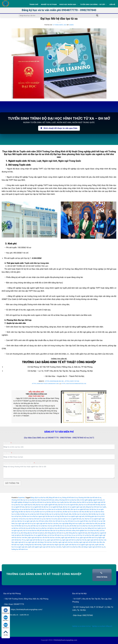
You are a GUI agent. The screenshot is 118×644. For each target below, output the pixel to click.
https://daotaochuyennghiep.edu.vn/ (74, 384)
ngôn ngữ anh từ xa (21, 542)
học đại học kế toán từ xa (35, 519)
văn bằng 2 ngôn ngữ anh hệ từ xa (92, 547)
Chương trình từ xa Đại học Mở (69, 500)
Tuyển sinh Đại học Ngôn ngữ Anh (53, 545)
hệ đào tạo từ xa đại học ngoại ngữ (33, 516)
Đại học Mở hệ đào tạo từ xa (59, 19)
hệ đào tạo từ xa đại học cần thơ (73, 512)
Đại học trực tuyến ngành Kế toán (47, 505)
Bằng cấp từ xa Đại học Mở (39, 498)
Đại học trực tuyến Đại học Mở (25, 505)
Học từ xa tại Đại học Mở (31, 530)
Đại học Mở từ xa (82, 502)
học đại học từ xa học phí (52, 519)
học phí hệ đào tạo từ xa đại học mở (79, 526)
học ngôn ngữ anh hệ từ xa (24, 523)
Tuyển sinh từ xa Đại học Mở (71, 547)
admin (71, 25)
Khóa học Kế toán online (68, 530)
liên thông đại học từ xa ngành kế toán (34, 535)
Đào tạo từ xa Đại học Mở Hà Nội (59, 509)
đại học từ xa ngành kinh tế (34, 507)
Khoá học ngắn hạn (68, 4)
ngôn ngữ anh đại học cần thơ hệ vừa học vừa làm (44, 537)
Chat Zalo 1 (6, 618)
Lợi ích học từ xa (69, 535)
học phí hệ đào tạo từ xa (58, 526)
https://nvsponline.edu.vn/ (55, 381)
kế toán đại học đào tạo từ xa (49, 530)
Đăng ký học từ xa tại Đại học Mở (22, 509)
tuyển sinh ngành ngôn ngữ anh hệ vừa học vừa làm (44, 547)
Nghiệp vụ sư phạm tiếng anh (102, 626)
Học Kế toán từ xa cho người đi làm (77, 521)
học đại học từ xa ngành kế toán (71, 519)
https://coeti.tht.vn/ (72, 381)
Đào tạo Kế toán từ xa (41, 509)
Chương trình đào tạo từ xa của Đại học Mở (26, 500)
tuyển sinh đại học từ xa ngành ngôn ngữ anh (80, 545)
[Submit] (97, 16)
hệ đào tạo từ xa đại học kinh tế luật (32, 514)
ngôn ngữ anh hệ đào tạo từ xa (36, 540)
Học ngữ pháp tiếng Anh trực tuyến (71, 523)
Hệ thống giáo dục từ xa (93, 516)
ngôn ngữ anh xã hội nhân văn (89, 542)
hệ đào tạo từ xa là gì (52, 516)
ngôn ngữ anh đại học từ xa (70, 537)
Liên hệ (112, 4)
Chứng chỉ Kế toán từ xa (70, 498)
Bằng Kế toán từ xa (55, 498)
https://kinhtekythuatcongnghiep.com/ (46, 384)
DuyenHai (21, 498)
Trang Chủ (34, 4)
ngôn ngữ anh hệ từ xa (54, 540)
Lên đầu (6, 633)
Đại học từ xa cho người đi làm (68, 505)
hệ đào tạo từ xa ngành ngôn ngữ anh (72, 516)
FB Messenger (6, 611)
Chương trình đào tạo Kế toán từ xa (90, 498)
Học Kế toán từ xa (58, 521)
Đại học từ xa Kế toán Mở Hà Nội (89, 505)
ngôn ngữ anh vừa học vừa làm (68, 542)
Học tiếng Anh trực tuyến (93, 528)
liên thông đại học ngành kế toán (77, 533)
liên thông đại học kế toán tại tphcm (33, 533)
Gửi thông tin (12, 483)
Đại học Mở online (70, 502)
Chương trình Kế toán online (49, 500)
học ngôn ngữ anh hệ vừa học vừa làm (46, 523)
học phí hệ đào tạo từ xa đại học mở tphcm (40, 528)
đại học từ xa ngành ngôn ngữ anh (74, 507)
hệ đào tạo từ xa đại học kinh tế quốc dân (58, 514)
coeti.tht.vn (24, 615)
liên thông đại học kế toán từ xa (55, 533)
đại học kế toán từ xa (39, 502)
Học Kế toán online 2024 (44, 521)
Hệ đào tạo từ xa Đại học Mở (81, 514)
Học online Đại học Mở (90, 523)
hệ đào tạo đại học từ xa (26, 512)
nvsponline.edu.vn (11, 615)
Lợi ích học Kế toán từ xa (55, 535)
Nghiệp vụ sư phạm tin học (82, 626)
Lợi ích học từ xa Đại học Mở (85, 535)
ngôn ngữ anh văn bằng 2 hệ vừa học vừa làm (43, 542)
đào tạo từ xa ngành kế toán (80, 509)
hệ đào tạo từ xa (40, 512)
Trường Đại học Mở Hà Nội (33, 545)
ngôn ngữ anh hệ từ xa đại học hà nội (74, 540)
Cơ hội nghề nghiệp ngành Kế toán (91, 500)
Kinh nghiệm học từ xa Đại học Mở (87, 530)
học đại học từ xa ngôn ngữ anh (25, 521)
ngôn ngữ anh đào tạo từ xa (89, 537)
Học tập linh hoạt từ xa (77, 528)
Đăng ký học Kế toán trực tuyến (96, 507)
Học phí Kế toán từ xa (62, 528)
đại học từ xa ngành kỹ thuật (53, 507)
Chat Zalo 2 (6, 626)
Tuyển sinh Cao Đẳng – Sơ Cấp (93, 4)
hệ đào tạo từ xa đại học (54, 512)
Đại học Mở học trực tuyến (55, 502)
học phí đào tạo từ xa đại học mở (39, 526)
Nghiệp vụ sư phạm (49, 4)
